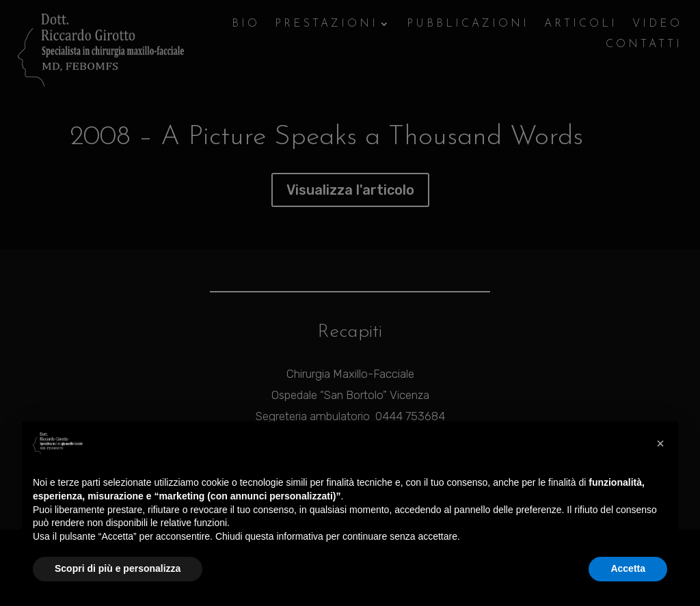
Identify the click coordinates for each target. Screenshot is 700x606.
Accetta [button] (628, 568)
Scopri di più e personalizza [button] (118, 568)
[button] (660, 443)
